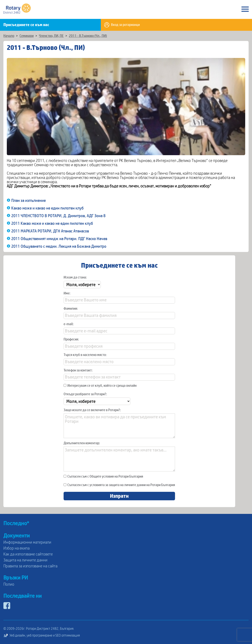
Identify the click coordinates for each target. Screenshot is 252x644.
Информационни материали (27, 542)
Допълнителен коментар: (82, 443)
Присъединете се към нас (26, 25)
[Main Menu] (245, 9)
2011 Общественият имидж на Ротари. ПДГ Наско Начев (59, 239)
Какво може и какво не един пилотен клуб (47, 208)
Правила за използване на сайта (30, 566)
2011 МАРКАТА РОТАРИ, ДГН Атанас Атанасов (50, 231)
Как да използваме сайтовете (28, 554)
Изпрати (119, 496)
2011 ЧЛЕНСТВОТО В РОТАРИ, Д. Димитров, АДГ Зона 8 (58, 216)
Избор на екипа (16, 548)
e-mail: (69, 324)
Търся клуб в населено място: (85, 355)
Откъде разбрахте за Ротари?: (85, 394)
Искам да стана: (75, 277)
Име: (67, 293)
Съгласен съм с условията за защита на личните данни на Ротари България (119, 485)
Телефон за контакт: (78, 370)
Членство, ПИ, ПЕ (51, 36)
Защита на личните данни (25, 560)
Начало (9, 36)
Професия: (71, 339)
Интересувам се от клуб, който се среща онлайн (100, 386)
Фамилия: (71, 309)
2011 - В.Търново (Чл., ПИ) (88, 36)
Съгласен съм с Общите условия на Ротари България (103, 477)
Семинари (27, 36)
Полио (9, 584)
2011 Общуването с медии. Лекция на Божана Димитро (59, 246)
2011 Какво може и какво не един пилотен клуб (52, 224)
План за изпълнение (28, 201)
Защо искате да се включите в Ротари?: (92, 410)
